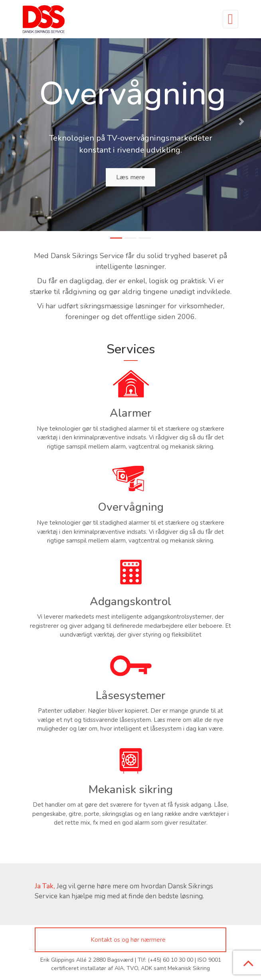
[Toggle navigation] (230, 19)
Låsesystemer (131, 696)
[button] (20, 122)
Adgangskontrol (130, 602)
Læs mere (130, 177)
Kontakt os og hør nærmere (128, 940)
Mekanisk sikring (131, 790)
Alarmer (131, 413)
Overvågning (131, 507)
